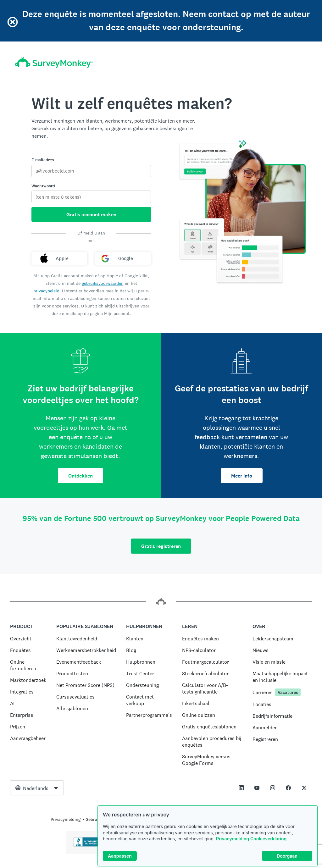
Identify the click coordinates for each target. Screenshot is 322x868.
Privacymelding (233, 839)
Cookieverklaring (268, 839)
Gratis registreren (161, 546)
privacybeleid (46, 291)
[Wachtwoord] (91, 197)
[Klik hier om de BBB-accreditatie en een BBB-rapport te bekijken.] (86, 845)
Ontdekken (80, 476)
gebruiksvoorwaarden (103, 283)
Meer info (242, 476)
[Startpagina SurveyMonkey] (54, 62)
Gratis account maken (91, 215)
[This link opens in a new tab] (241, 788)
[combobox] (37, 788)
